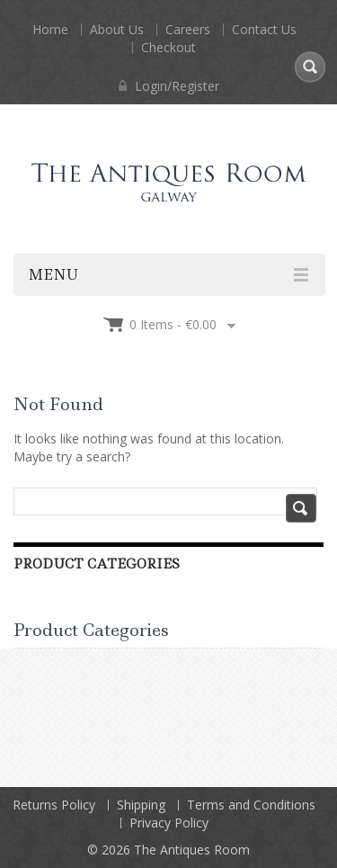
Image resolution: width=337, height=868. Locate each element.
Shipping (141, 805)
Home (50, 29)
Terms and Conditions (251, 805)
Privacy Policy (169, 823)
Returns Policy (54, 805)
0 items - (173, 324)
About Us (117, 29)
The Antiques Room (192, 850)
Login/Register (169, 86)
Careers (188, 29)
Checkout (168, 47)
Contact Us (264, 29)
